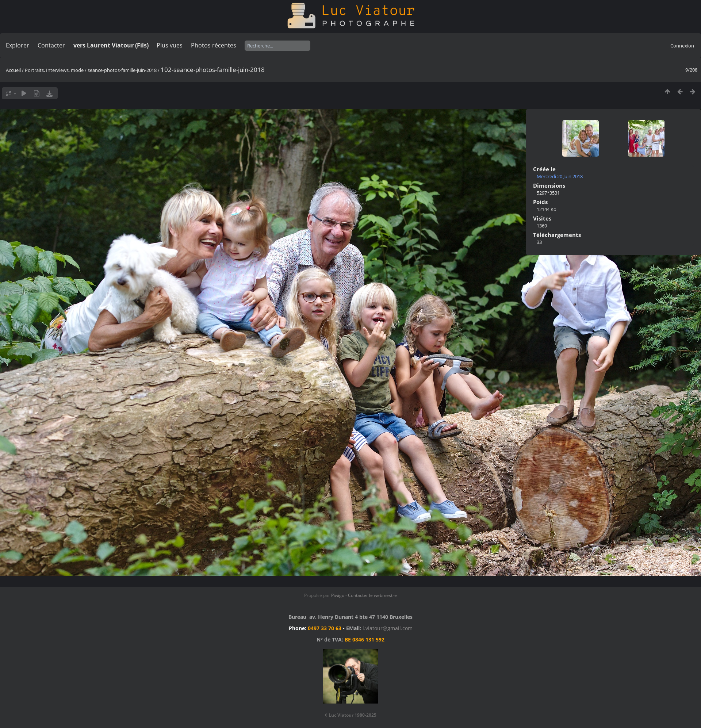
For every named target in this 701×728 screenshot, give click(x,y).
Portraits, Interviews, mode (54, 70)
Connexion (682, 46)
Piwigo (338, 595)
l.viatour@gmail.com (388, 628)
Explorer (18, 45)
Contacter (51, 45)
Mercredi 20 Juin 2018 (560, 176)
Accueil (13, 70)
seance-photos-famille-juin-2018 (122, 70)
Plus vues (170, 45)
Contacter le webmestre (372, 595)
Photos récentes (214, 45)
